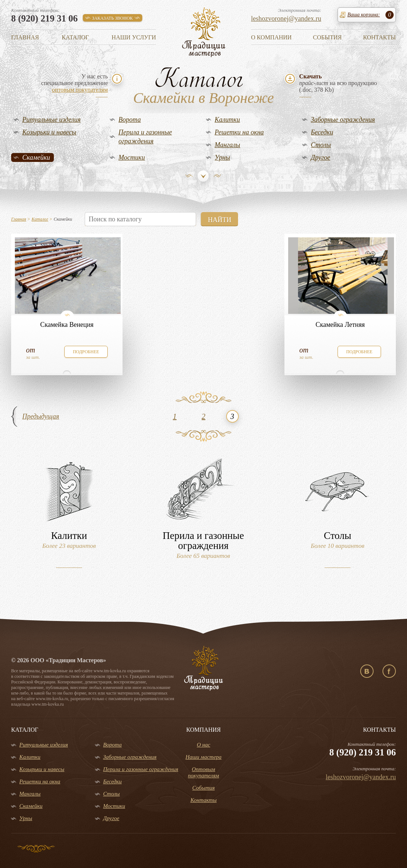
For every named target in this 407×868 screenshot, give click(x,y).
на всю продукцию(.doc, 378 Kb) (338, 83)
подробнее (86, 352)
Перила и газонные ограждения (145, 137)
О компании (271, 37)
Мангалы (227, 145)
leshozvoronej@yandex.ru (286, 19)
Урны (222, 157)
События (327, 37)
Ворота (130, 120)
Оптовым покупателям (203, 772)
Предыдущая (41, 416)
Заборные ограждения (343, 120)
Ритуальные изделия (51, 120)
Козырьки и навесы (49, 132)
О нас (203, 745)
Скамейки (36, 157)
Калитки (227, 120)
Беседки (322, 132)
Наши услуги (134, 37)
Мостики (132, 157)
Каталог (75, 37)
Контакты (380, 37)
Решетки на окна (239, 132)
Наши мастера (203, 757)
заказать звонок (113, 18)
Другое (320, 157)
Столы (321, 145)
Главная (25, 37)
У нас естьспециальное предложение (75, 83)
